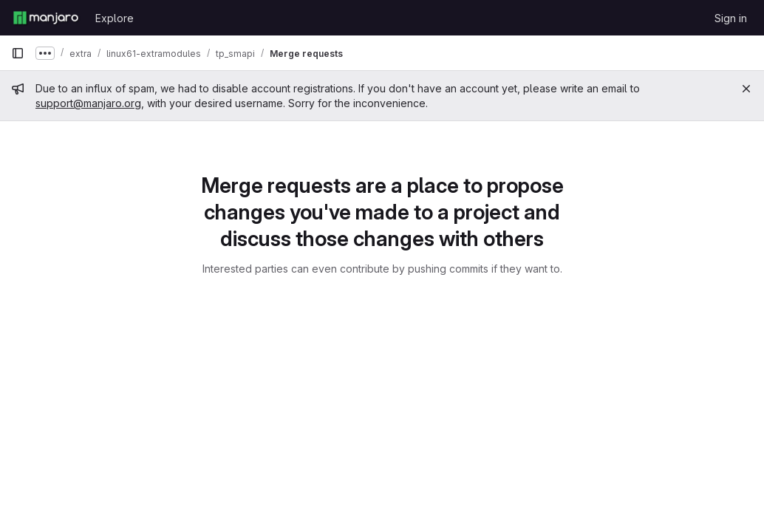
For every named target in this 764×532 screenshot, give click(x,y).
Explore (115, 18)
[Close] (746, 89)
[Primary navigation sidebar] (18, 53)
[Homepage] (46, 18)
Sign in (731, 18)
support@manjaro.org (88, 103)
